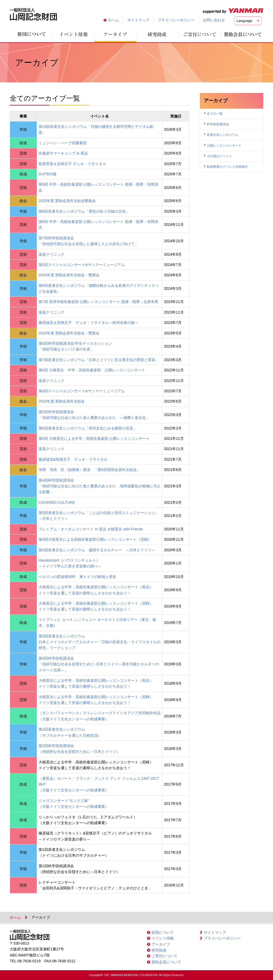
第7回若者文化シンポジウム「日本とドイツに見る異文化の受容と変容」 (99, 360)
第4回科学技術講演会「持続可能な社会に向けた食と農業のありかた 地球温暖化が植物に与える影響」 (100, 486)
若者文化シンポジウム (223, 135)
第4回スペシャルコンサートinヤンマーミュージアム (82, 391)
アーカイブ (161, 944)
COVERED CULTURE (57, 502)
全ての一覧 (215, 114)
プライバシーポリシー (176, 20)
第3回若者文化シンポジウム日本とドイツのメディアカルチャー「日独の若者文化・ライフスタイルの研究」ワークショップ (100, 642)
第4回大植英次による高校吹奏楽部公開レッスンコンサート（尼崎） (95, 539)
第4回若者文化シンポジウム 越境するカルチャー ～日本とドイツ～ (97, 550)
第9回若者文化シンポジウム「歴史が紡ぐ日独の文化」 (84, 211)
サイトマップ (138, 20)
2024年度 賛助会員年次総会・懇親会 (69, 275)
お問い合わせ (214, 20)
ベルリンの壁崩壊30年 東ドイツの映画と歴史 (78, 577)
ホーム (114, 20)
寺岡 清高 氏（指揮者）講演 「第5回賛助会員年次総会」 (90, 470)
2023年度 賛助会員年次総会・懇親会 (69, 333)
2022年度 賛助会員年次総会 (62, 401)
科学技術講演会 (218, 124)
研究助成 (159, 950)
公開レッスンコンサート (224, 146)
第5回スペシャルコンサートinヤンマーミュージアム (82, 265)
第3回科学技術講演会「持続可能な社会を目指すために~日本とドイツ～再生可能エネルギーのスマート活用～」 (99, 664)
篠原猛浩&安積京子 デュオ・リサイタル (73, 459)
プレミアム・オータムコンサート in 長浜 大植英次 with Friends (91, 529)
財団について (163, 932)
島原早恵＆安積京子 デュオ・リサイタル (72, 164)
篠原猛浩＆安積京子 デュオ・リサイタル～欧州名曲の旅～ (88, 323)
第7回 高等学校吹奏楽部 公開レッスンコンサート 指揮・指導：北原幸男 (98, 302)
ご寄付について (164, 956)
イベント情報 (163, 938)
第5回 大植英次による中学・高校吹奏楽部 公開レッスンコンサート (94, 438)
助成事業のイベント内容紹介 (227, 167)
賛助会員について (166, 962)
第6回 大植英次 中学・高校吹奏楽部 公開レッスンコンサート (92, 370)
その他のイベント (219, 156)
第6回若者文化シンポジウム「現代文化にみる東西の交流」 (88, 428)
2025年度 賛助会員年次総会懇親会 (67, 201)
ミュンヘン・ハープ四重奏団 (63, 143)
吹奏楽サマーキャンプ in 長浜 (63, 153)
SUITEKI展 (48, 174)
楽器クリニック (51, 254)
